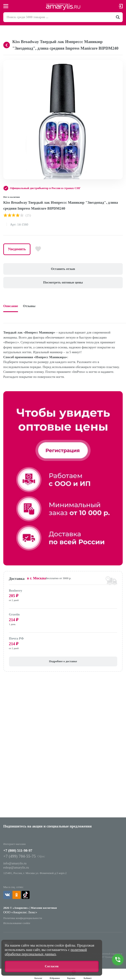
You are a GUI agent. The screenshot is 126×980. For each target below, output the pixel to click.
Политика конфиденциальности (23, 918)
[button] (119, 64)
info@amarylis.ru (15, 863)
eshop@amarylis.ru (16, 867)
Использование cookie (17, 923)
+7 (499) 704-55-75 (20, 856)
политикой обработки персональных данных (46, 952)
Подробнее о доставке (63, 661)
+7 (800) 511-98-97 (18, 851)
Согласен (52, 966)
